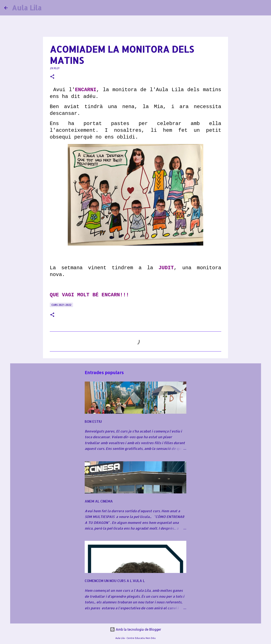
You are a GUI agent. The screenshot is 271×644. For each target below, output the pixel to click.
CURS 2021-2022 (61, 305)
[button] (52, 77)
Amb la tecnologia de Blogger (135, 629)
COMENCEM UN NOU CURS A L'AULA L (115, 581)
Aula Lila (27, 8)
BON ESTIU (93, 421)
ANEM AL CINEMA (99, 501)
